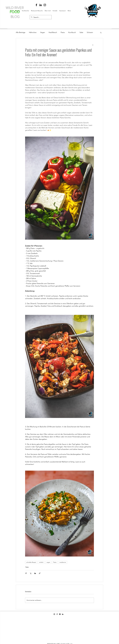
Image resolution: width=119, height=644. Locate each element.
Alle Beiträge (21, 32)
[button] (101, 33)
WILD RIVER (15, 8)
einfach (41, 562)
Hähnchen (33, 32)
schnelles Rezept (31, 562)
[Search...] (41, 17)
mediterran (63, 562)
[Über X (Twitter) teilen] (31, 573)
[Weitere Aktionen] (93, 45)
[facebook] (36, 5)
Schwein (90, 32)
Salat (81, 32)
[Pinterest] (60, 614)
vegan (48, 562)
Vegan (43, 32)
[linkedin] (41, 5)
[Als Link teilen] (40, 573)
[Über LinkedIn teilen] (35, 573)
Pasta (63, 32)
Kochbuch (72, 32)
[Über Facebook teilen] (26, 573)
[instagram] (45, 5)
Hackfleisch (53, 32)
